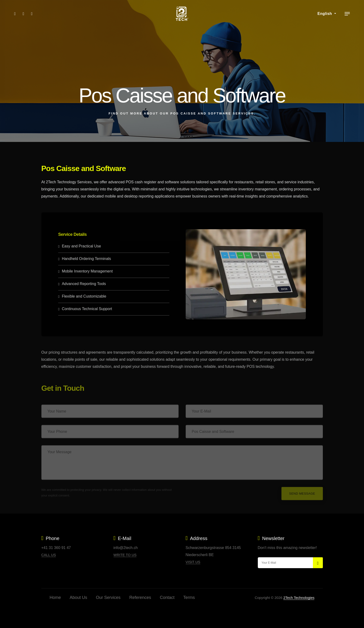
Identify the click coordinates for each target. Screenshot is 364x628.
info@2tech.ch (126, 548)
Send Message (302, 497)
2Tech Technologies (299, 598)
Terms (189, 597)
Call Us (49, 555)
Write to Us (125, 555)
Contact (167, 597)
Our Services (108, 597)
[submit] (318, 563)
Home (55, 597)
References (140, 597)
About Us (79, 597)
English (325, 14)
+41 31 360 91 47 (56, 548)
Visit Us (193, 562)
